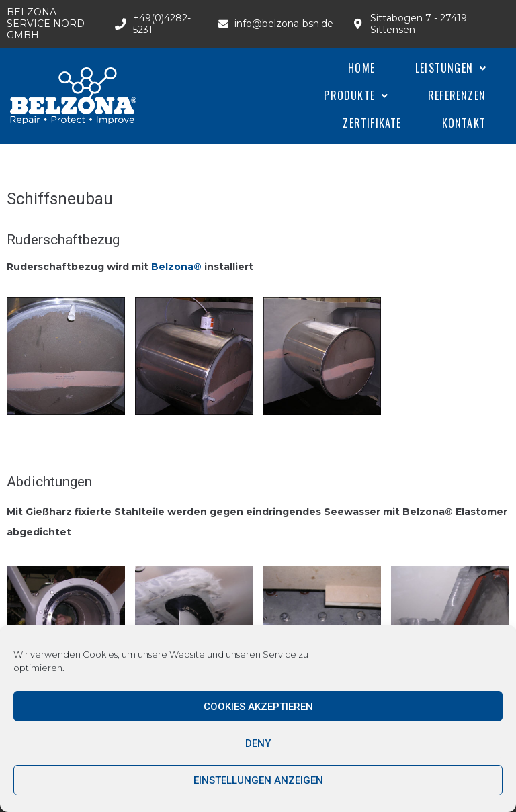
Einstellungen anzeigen (258, 780)
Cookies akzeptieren (258, 707)
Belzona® (178, 267)
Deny (258, 743)
